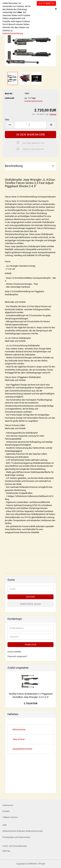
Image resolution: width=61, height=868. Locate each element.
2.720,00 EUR (31, 703)
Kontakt (6, 811)
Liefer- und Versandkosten (15, 846)
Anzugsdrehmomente (22, 749)
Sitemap (6, 851)
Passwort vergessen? (17, 656)
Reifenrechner (19, 729)
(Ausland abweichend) (33, 101)
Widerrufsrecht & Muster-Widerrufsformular (23, 831)
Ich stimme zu (46, 3)
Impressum (8, 805)
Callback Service (10, 817)
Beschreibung (14, 166)
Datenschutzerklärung (13, 33)
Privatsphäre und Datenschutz (16, 837)
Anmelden (31, 645)
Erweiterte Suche (31, 604)
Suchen (31, 597)
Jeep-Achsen (19, 739)
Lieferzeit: (10, 98)
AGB (4, 825)
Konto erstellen (14, 652)
